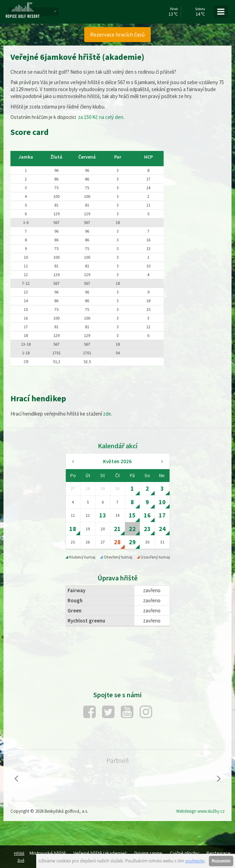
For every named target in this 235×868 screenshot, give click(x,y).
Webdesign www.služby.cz (200, 811)
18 (73, 529)
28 (117, 542)
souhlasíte (195, 861)
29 (132, 542)
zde (107, 414)
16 (147, 515)
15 (132, 515)
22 (132, 529)
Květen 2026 (117, 461)
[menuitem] (117, 35)
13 (103, 515)
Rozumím (221, 861)
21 (117, 529)
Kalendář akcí (118, 446)
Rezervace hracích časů (117, 34)
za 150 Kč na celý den (100, 117)
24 (162, 529)
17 (162, 515)
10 (162, 502)
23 (147, 529)
